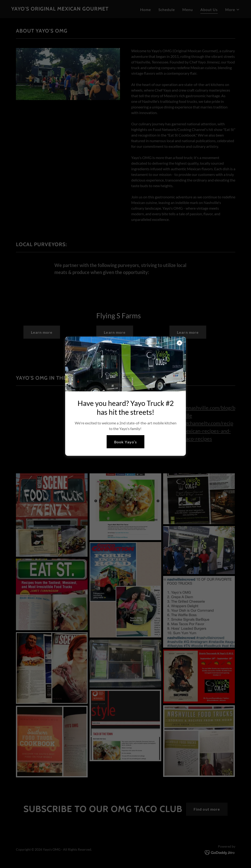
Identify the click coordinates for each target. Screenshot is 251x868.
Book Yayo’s (125, 442)
